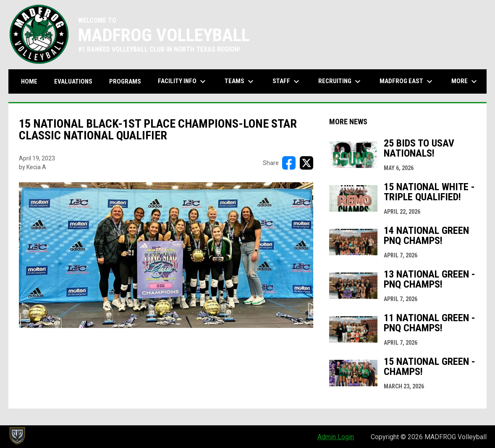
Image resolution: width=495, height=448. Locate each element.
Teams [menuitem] (240, 81)
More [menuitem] (465, 81)
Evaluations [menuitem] (73, 81)
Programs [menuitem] (125, 81)
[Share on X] (306, 163)
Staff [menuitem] (287, 81)
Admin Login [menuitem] (336, 437)
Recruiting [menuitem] (340, 81)
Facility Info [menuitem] (183, 81)
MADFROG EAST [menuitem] (407, 81)
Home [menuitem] (29, 81)
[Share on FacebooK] (289, 163)
